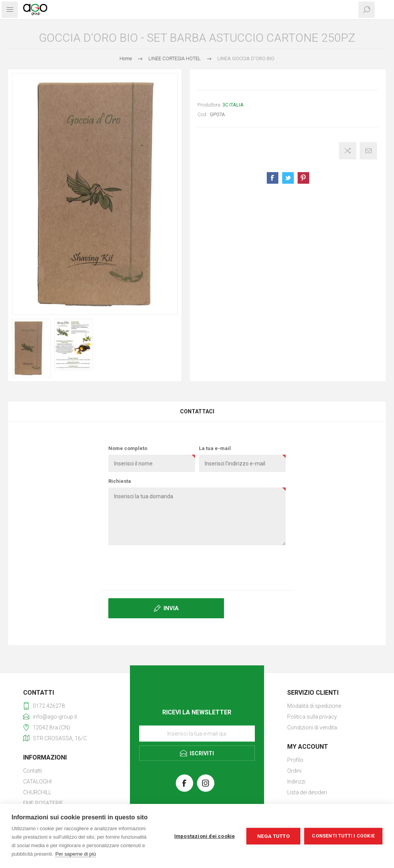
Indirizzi (296, 782)
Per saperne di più (76, 854)
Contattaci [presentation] (197, 411)
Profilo (295, 760)
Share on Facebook (273, 178)
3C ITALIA (233, 105)
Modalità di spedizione (314, 706)
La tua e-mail (215, 448)
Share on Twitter (288, 178)
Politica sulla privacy (312, 717)
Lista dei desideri (307, 792)
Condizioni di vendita (312, 728)
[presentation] (197, 566)
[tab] (197, 411)
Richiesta (120, 481)
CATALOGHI (37, 782)
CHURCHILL (37, 792)
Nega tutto (274, 836)
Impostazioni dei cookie (205, 836)
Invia (171, 608)
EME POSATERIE (43, 803)
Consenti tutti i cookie (343, 836)
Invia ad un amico (368, 151)
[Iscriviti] (197, 734)
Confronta (348, 151)
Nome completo (128, 448)
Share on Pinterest (303, 178)
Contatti (33, 771)
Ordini (294, 771)
